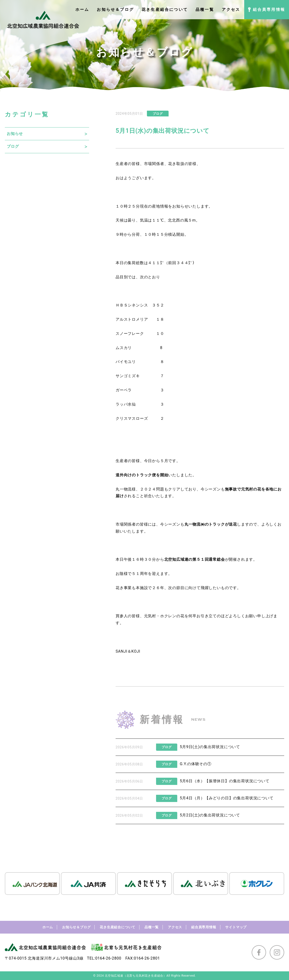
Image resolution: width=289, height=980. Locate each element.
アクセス (175, 927)
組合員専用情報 (204, 927)
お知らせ (15, 134)
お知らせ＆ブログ (76, 927)
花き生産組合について (118, 927)
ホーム (48, 927)
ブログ (13, 146)
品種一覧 (152, 927)
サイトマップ (236, 927)
